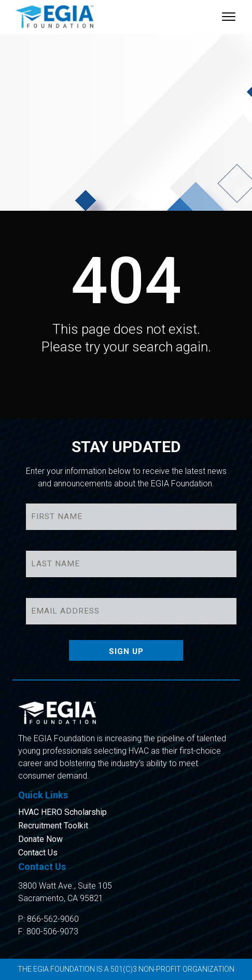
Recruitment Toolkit (53, 826)
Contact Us (38, 853)
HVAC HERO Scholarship (62, 812)
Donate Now (40, 839)
